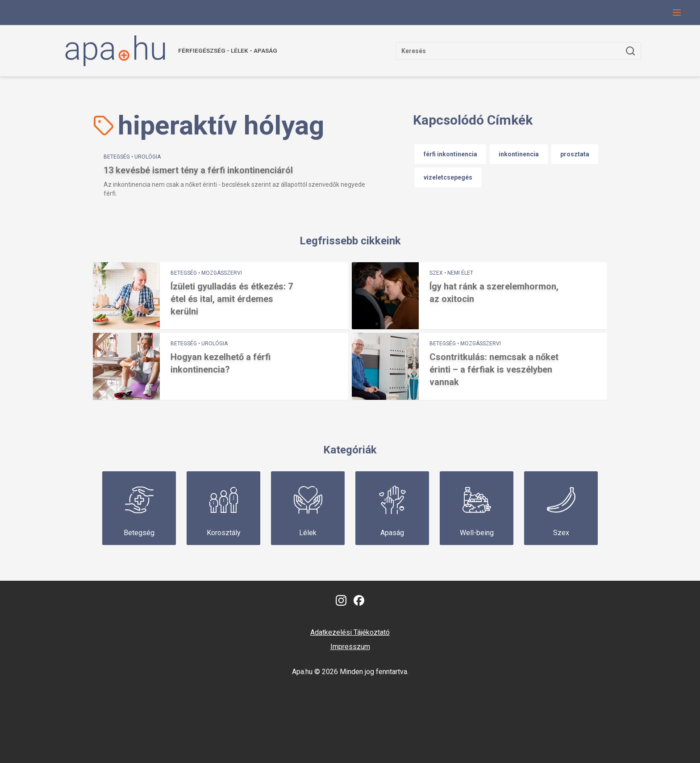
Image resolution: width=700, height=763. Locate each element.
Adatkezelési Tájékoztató (350, 632)
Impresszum (350, 647)
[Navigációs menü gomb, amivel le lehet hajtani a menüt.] (677, 13)
